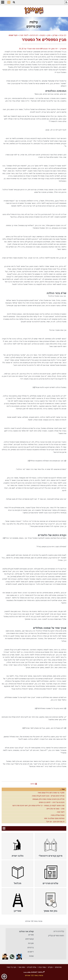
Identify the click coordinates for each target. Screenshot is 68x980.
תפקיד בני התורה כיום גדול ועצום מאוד (51, 793)
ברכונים (31, 948)
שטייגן (55, 35)
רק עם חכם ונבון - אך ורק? (55, 822)
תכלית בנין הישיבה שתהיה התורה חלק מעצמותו (48, 799)
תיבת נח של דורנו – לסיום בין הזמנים (52, 802)
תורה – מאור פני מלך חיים (55, 809)
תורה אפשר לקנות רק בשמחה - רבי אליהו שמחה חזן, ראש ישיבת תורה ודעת (38, 806)
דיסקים (31, 952)
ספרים (31, 935)
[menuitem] (50, 846)
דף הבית (63, 35)
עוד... (62, 789)
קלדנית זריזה (59, 931)
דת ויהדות (34, 35)
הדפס (33, 784)
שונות (31, 956)
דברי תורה (13, 35)
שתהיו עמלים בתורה (58, 815)
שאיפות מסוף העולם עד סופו (54, 818)
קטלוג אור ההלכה (26, 931)
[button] (14, 2)
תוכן (49, 35)
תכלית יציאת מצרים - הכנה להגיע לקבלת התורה (48, 796)
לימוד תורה (24, 35)
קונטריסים (30, 939)
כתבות (43, 35)
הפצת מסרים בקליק (56, 936)
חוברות (31, 943)
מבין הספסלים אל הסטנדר (44, 40)
